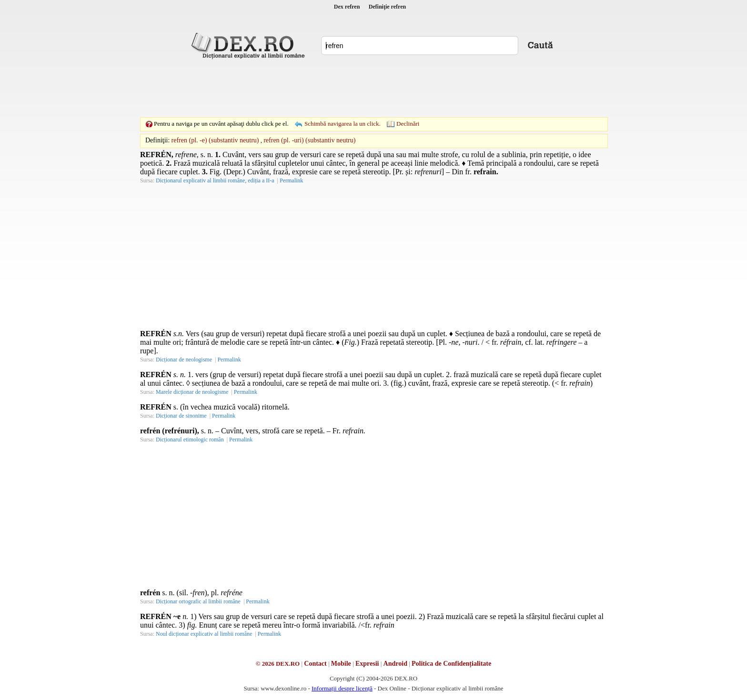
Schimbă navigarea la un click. (343, 124)
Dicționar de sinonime (181, 416)
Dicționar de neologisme (184, 360)
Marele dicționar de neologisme (192, 392)
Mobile (341, 664)
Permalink (291, 180)
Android (395, 664)
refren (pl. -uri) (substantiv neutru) (309, 140)
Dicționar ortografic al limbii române (198, 601)
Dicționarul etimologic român (190, 440)
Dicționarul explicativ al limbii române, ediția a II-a (215, 180)
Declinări (408, 124)
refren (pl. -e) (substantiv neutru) (215, 140)
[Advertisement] (373, 88)
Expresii (367, 664)
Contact (315, 664)
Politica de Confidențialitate (451, 664)
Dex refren (347, 7)
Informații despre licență (342, 688)
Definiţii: (157, 140)
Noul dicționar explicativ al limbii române (204, 634)
